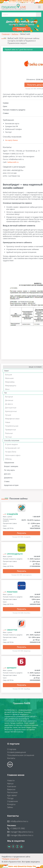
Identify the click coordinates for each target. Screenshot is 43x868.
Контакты (11, 758)
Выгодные (9, 397)
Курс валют (12, 795)
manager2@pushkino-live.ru (22, 835)
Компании (12, 786)
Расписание (12, 792)
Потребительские (12, 426)
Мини (7, 389)
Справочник (12, 801)
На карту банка (11, 140)
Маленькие (9, 378)
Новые (8, 422)
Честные (8, 437)
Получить (22, 533)
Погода (10, 798)
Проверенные (11, 430)
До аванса (9, 404)
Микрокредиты (11, 386)
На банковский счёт (13, 448)
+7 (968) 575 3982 (18, 828)
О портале (12, 749)
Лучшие (8, 415)
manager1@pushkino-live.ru (22, 832)
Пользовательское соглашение (21, 755)
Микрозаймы (10, 382)
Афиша (10, 783)
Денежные (9, 400)
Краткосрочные (11, 411)
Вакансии (11, 789)
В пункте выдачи (11, 444)
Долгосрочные (11, 408)
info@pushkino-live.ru (19, 821)
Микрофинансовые (12, 419)
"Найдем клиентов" (10, 859)
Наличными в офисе (13, 455)
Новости (11, 780)
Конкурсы (11, 804)
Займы (10, 807)
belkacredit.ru (13, 162)
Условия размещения (17, 752)
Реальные (9, 433)
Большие (9, 375)
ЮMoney (8, 459)
